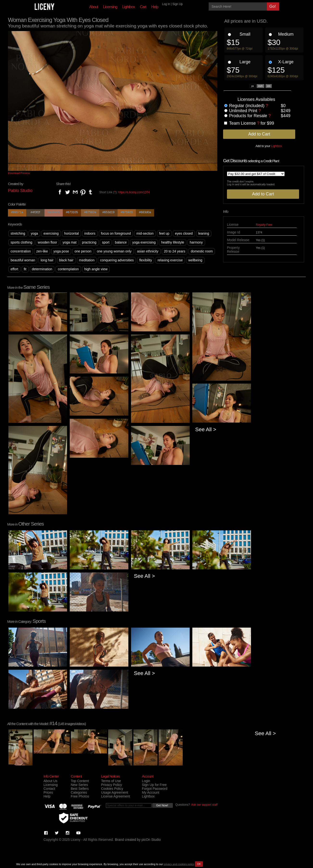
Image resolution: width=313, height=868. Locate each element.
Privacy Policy (111, 785)
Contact (49, 789)
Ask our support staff (204, 805)
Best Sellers (80, 789)
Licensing (110, 7)
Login (146, 781)
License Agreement (115, 796)
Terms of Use (111, 781)
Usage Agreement (114, 792)
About (94, 7)
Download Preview (19, 173)
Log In (166, 4)
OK (199, 864)
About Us (50, 781)
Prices (48, 792)
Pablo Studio (20, 191)
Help (155, 7)
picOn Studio (151, 840)
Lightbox (128, 7)
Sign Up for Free (154, 785)
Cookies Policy (112, 789)
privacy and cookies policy (179, 864)
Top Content (80, 781)
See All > (206, 429)
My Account (150, 792)
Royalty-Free (264, 225)
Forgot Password (155, 789)
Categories (79, 792)
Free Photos (80, 796)
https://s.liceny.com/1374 (134, 192)
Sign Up (178, 4)
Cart (143, 7)
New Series (79, 785)
